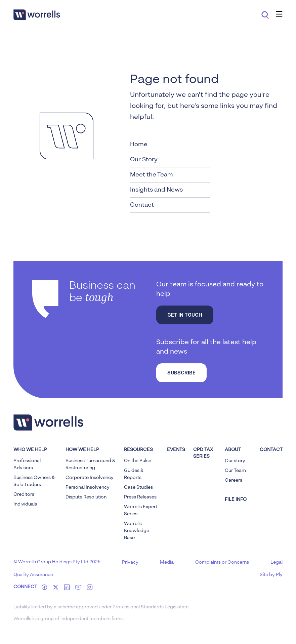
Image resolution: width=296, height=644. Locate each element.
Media (167, 562)
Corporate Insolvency (90, 478)
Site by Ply (271, 575)
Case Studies (138, 487)
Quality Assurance (33, 575)
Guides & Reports (134, 474)
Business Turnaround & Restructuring (90, 464)
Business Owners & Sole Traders (34, 481)
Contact (142, 205)
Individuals (25, 504)
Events (176, 450)
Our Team (235, 471)
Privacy (130, 562)
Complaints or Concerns (222, 562)
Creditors (24, 494)
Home (139, 145)
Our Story (144, 160)
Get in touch (185, 315)
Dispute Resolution (86, 497)
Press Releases (140, 497)
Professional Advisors (27, 464)
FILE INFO (236, 499)
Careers (234, 480)
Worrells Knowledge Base (137, 531)
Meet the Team (152, 175)
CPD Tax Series (203, 453)
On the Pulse (138, 461)
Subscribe (181, 373)
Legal (277, 562)
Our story (235, 461)
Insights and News (156, 190)
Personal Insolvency (88, 487)
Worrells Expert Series (141, 510)
